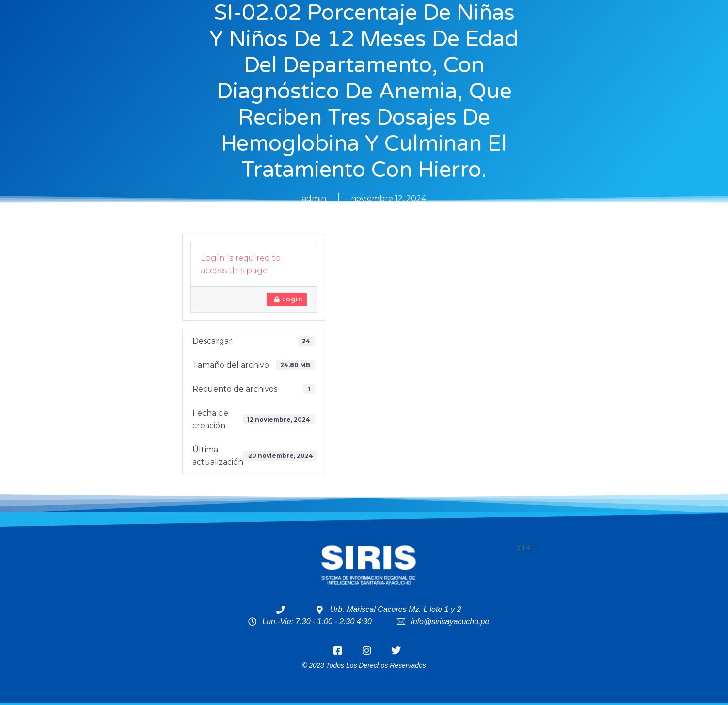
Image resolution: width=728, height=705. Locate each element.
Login (288, 299)
